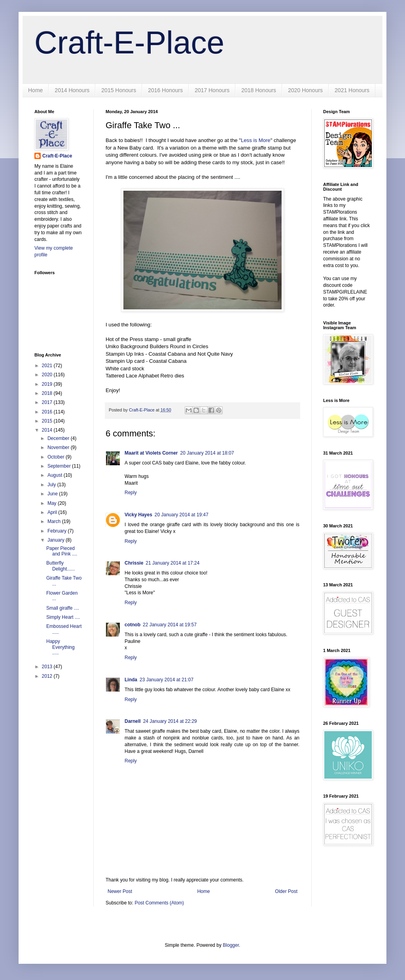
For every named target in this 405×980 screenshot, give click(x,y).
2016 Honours (165, 90)
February (58, 531)
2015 (48, 421)
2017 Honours (212, 90)
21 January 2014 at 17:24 (172, 563)
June (53, 494)
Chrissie (134, 563)
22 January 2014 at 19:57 (170, 625)
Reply (131, 493)
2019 (48, 384)
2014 (48, 430)
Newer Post (120, 891)
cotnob (132, 625)
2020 (48, 375)
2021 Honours (352, 90)
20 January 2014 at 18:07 (207, 453)
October (57, 457)
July (52, 485)
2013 (48, 667)
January (57, 540)
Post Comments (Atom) (159, 903)
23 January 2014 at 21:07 (167, 680)
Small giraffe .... (63, 608)
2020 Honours (305, 90)
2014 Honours (72, 90)
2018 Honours (259, 90)
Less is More (256, 140)
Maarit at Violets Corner (151, 453)
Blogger (231, 945)
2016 (48, 412)
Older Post (286, 891)
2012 (48, 676)
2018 (48, 393)
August (56, 475)
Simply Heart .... (63, 617)
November (59, 447)
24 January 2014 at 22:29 (170, 721)
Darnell (133, 721)
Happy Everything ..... (61, 647)
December (59, 438)
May (53, 503)
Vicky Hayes (138, 515)
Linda (131, 680)
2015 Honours (119, 90)
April (53, 512)
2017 (48, 402)
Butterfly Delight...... (61, 566)
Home (35, 90)
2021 (48, 366)
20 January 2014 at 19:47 (182, 515)
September (60, 466)
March (55, 521)
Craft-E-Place (129, 43)
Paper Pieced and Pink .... (62, 551)
